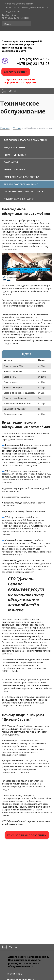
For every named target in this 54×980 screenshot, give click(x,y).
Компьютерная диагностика (21, 177)
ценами (25, 784)
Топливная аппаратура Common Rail (26, 140)
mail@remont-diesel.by (23, 4)
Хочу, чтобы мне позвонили (27, 835)
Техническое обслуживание (21, 184)
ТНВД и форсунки (14, 147)
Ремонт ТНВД (15, 974)
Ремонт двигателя (15, 155)
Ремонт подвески (15, 169)
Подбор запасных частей (19, 199)
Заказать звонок (16, 72)
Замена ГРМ (11, 162)
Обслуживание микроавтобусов (24, 191)
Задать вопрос (13, 11)
